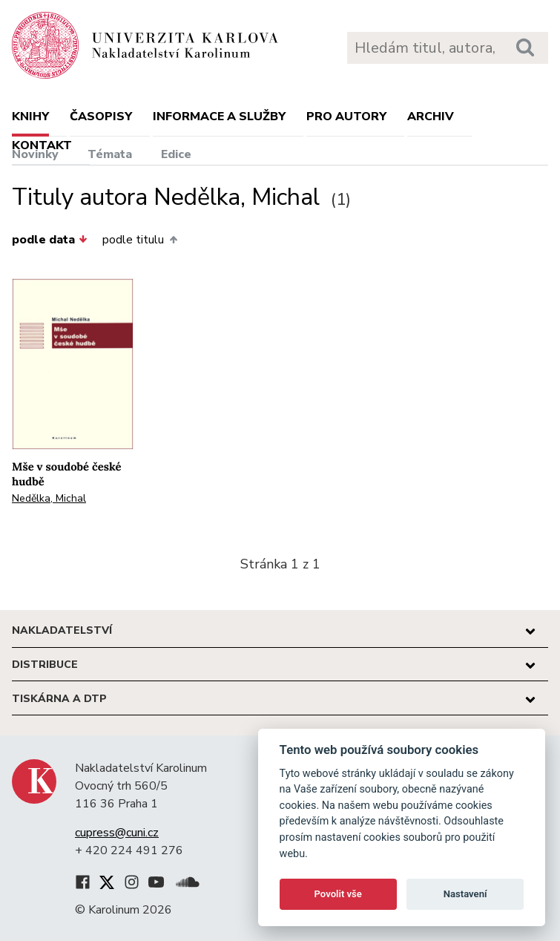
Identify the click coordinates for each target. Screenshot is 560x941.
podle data (50, 240)
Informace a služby (219, 117)
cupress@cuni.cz (117, 833)
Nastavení (465, 894)
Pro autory (346, 117)
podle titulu (139, 240)
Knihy (30, 117)
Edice (176, 154)
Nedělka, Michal (49, 498)
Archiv (431, 117)
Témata (110, 154)
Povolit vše (338, 894)
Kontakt (42, 145)
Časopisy (101, 117)
